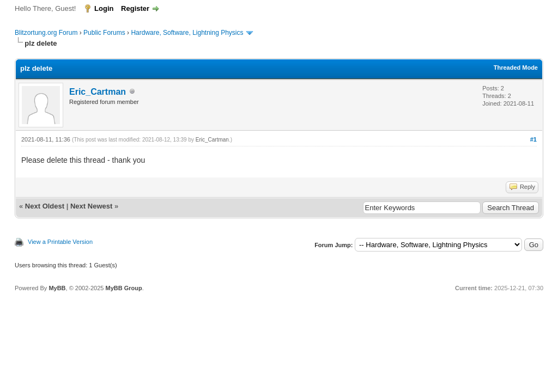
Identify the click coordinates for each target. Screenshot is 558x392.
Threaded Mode (516, 68)
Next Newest (91, 206)
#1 (533, 139)
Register (135, 8)
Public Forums (104, 33)
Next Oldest (45, 206)
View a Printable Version (60, 242)
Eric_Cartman (98, 92)
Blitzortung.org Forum (46, 33)
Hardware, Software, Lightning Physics (187, 33)
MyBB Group (123, 288)
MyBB (57, 288)
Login (104, 8)
